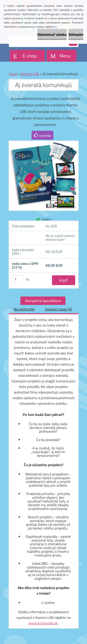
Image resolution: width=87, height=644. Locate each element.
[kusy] (18, 279)
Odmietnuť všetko (52, 34)
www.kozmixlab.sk (43, 623)
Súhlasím (76, 34)
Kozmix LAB (30, 74)
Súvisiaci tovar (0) (59, 309)
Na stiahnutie (24, 309)
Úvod (13, 74)
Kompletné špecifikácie (43, 301)
